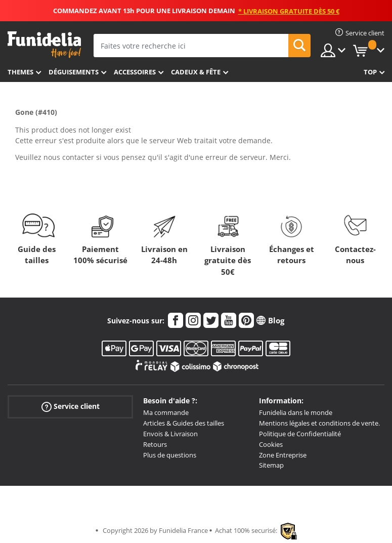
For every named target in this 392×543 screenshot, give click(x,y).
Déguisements (74, 72)
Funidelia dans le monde (296, 412)
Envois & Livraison (170, 434)
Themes (20, 72)
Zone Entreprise (283, 455)
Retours (155, 444)
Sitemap (271, 465)
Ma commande (166, 412)
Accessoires (135, 72)
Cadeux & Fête (196, 72)
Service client (71, 407)
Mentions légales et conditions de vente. (319, 423)
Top (370, 72)
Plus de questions (170, 455)
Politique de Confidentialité (300, 434)
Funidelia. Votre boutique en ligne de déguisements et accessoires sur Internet (44, 45)
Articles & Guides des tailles (184, 423)
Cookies (271, 444)
